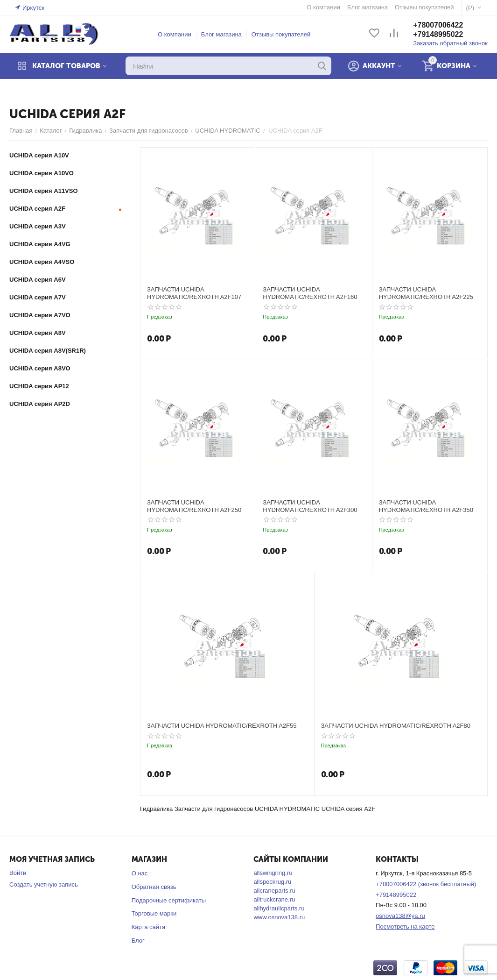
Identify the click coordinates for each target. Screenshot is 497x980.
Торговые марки (154, 913)
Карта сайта (148, 927)
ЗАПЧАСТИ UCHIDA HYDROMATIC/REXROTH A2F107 (194, 293)
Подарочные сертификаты (169, 900)
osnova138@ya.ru (400, 916)
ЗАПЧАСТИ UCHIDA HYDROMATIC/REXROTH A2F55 (222, 726)
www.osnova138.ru (279, 917)
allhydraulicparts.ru (279, 908)
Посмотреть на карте (405, 927)
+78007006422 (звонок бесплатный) (426, 884)
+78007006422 (438, 25)
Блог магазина (221, 34)
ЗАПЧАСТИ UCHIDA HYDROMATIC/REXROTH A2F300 (310, 506)
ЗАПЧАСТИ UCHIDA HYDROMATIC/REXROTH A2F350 (426, 506)
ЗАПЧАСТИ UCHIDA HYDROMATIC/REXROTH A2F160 (310, 293)
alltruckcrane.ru (274, 899)
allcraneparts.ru (274, 891)
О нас (140, 873)
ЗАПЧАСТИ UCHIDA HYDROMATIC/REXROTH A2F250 (194, 506)
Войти (18, 873)
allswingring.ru (273, 873)
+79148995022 (438, 34)
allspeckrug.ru (272, 882)
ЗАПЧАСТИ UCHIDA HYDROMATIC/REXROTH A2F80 (396, 726)
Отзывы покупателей (281, 34)
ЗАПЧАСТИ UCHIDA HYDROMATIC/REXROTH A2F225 (426, 293)
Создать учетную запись (44, 884)
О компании (175, 34)
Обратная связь (154, 887)
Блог (138, 941)
